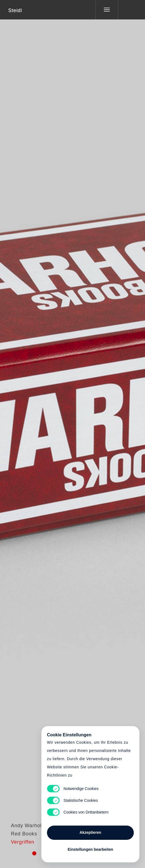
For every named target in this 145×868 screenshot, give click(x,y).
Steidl (15, 10)
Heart (52, 431)
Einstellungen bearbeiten (90, 849)
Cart (73, 431)
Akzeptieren (90, 832)
